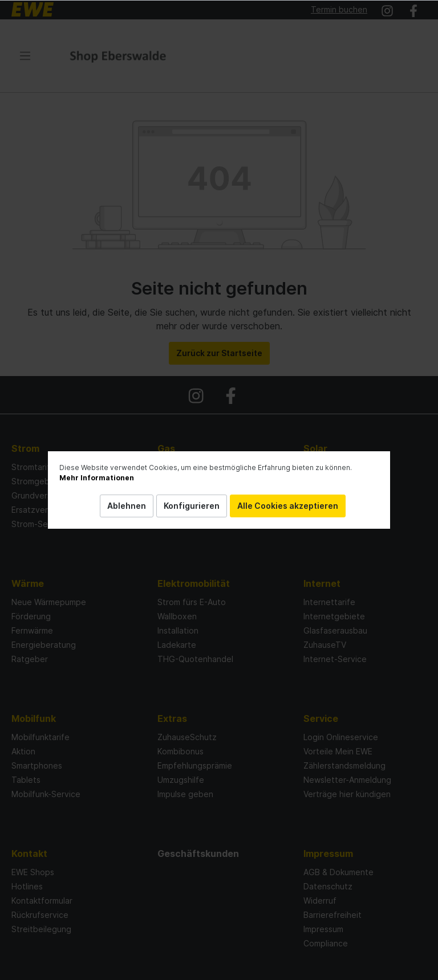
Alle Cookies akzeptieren (288, 506)
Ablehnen (127, 506)
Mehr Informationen (97, 478)
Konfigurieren (192, 506)
